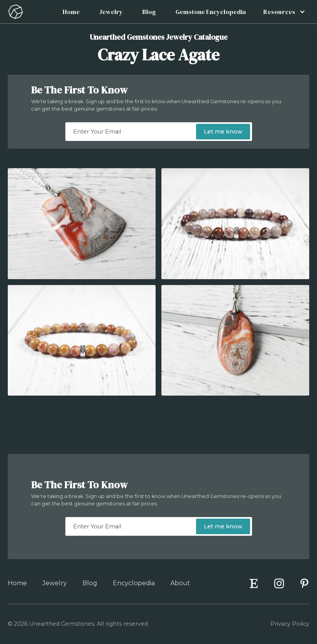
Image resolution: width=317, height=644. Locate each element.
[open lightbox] (82, 224)
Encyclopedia (134, 583)
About (180, 583)
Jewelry (111, 12)
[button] (282, 12)
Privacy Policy (290, 624)
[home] (16, 12)
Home (71, 12)
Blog (149, 12)
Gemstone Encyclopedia (211, 12)
